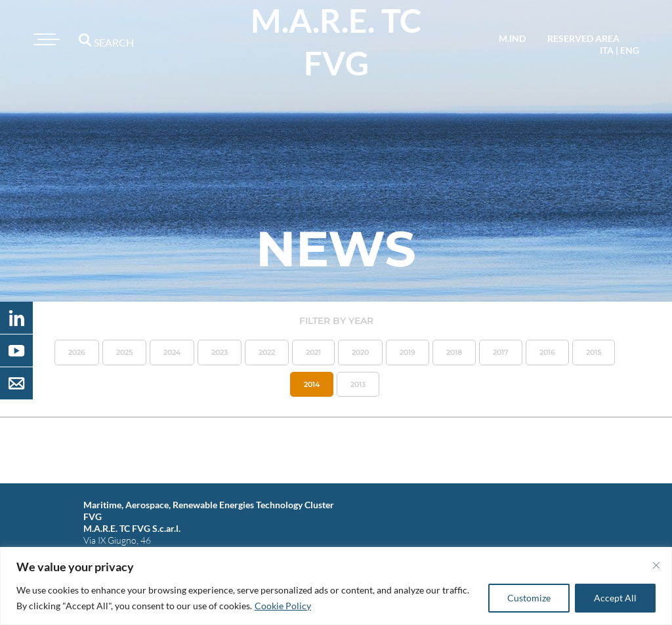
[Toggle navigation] (45, 39)
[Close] (656, 565)
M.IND (512, 38)
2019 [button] (408, 352)
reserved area (583, 38)
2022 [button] (267, 352)
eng (630, 50)
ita (607, 50)
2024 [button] (172, 352)
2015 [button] (594, 352)
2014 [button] (312, 384)
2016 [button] (547, 352)
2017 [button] (501, 352)
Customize (529, 598)
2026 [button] (77, 352)
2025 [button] (124, 352)
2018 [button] (454, 352)
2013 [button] (358, 384)
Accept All (615, 598)
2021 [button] (313, 352)
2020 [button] (360, 352)
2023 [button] (220, 352)
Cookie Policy (283, 606)
